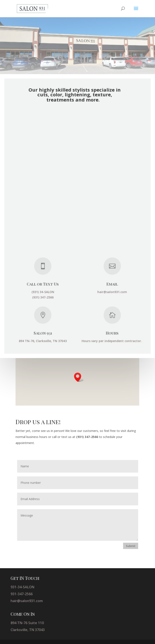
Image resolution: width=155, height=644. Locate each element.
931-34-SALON (22, 587)
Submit (129, 545)
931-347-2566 (22, 594)
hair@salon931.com (27, 601)
